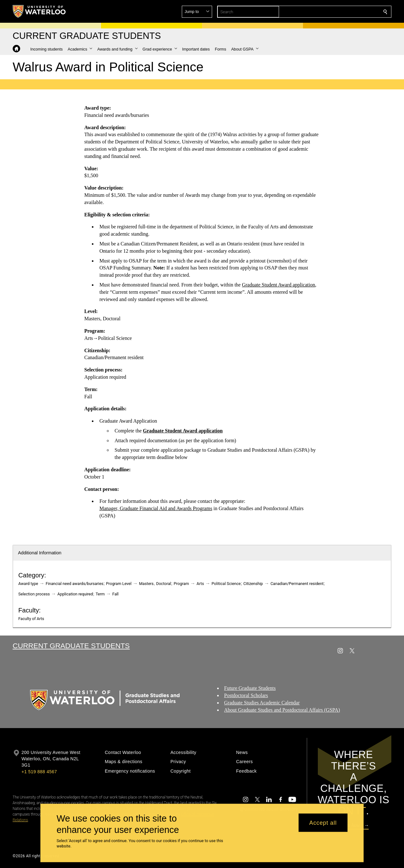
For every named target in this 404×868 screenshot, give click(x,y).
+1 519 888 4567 (39, 772)
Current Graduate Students (71, 646)
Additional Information (40, 553)
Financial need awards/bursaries (75, 584)
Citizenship (253, 584)
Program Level (119, 584)
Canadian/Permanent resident (297, 584)
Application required (75, 594)
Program (181, 584)
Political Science (226, 584)
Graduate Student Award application (278, 285)
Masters (146, 584)
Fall (116, 594)
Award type (28, 584)
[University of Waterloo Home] (39, 11)
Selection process (34, 594)
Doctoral (164, 584)
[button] (340, 12)
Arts (200, 584)
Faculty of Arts (31, 619)
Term (100, 594)
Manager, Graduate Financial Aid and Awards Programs (156, 508)
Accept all (323, 823)
